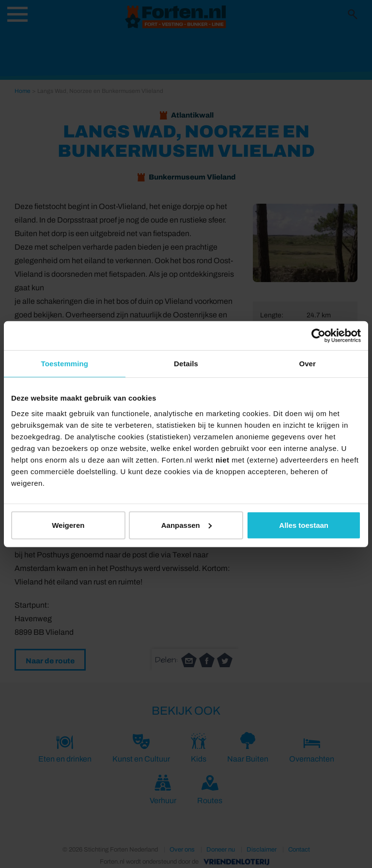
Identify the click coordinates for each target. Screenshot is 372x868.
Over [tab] (307, 364)
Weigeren (68, 525)
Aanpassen (186, 525)
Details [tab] (186, 364)
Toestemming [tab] (65, 364)
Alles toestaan (304, 525)
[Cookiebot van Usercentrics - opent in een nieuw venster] (318, 336)
